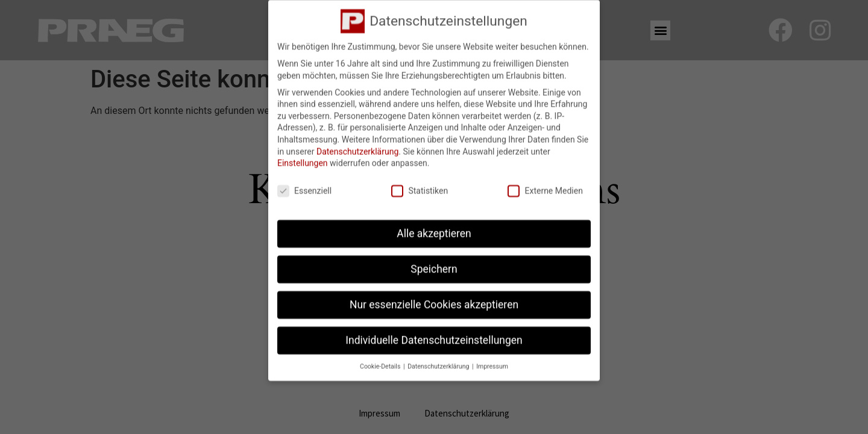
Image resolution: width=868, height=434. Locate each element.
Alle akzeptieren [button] (434, 228)
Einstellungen (303, 158)
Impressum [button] (492, 361)
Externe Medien (545, 186)
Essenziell (304, 186)
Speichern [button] (434, 264)
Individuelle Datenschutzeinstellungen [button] (434, 335)
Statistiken (420, 186)
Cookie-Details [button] (381, 361)
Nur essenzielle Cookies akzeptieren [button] (434, 300)
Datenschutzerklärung (357, 146)
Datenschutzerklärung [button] (439, 361)
